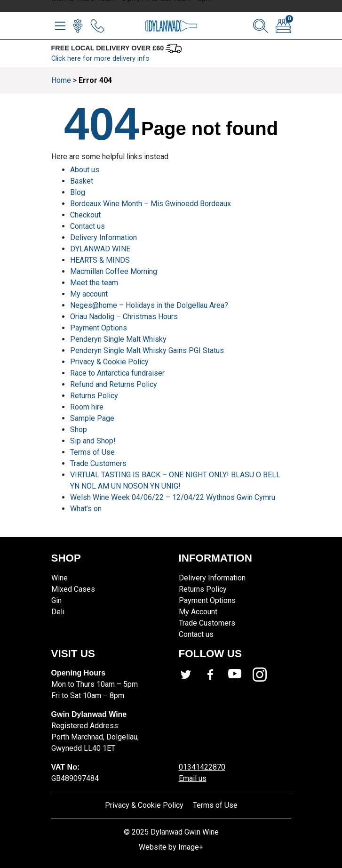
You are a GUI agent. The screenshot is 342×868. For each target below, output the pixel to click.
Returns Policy (94, 396)
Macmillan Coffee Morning (114, 271)
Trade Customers (98, 463)
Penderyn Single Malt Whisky (118, 339)
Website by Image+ (171, 847)
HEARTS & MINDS (100, 260)
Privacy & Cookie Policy (109, 362)
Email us (193, 778)
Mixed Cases (73, 589)
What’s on (86, 509)
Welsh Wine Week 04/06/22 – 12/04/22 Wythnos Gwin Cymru (173, 497)
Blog (78, 192)
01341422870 (202, 767)
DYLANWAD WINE (100, 249)
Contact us (87, 226)
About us (85, 170)
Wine (60, 578)
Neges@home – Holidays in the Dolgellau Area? (149, 305)
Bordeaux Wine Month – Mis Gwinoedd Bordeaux (151, 204)
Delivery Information (103, 237)
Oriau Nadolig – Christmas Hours (124, 317)
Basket (82, 181)
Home (61, 80)
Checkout (85, 215)
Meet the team (94, 283)
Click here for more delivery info (100, 59)
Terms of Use (92, 452)
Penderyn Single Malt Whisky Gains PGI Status (147, 350)
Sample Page (92, 418)
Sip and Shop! (93, 441)
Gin (56, 600)
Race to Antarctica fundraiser (117, 373)
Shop (79, 430)
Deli (58, 612)
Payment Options (99, 328)
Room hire (87, 407)
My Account (198, 612)
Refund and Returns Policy (114, 384)
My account (89, 294)
